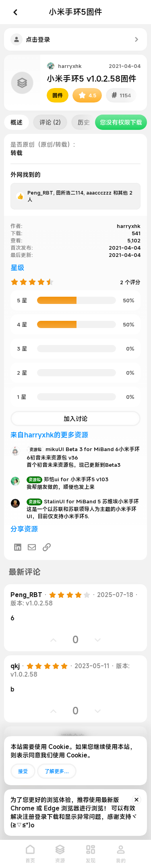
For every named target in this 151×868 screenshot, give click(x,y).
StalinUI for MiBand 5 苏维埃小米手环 (83, 501)
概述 (17, 122)
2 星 (22, 373)
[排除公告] (137, 800)
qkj (15, 666)
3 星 (22, 349)
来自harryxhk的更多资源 (49, 435)
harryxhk (70, 66)
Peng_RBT (26, 595)
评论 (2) (50, 122)
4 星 (22, 324)
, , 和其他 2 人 (80, 196)
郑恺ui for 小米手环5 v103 (67, 479)
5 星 (22, 300)
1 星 (22, 397)
